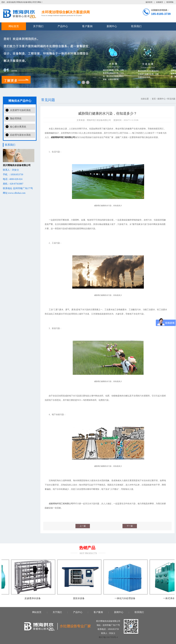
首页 (154, 99)
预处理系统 (16, 118)
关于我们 (38, 26)
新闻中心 (112, 26)
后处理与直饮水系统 (20, 135)
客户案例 (87, 26)
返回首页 (149, 2)
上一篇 (83, 526)
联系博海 (170, 2)
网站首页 (14, 26)
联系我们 (136, 26)
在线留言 (160, 2)
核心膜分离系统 (18, 127)
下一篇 (130, 526)
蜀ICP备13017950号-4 (108, 637)
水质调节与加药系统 (20, 110)
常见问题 (171, 99)
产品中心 (63, 26)
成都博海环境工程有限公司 (61, 504)
